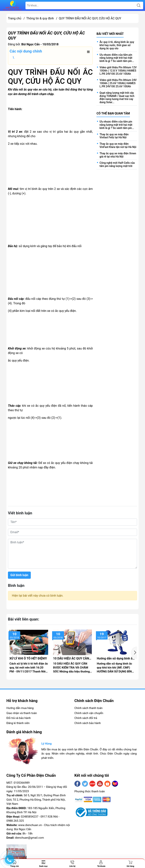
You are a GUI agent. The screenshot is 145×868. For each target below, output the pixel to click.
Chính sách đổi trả (86, 718)
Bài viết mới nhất (110, 34)
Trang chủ (15, 18)
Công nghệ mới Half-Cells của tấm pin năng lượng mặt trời (117, 164)
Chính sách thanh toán (88, 708)
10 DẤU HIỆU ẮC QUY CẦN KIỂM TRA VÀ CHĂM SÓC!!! (72, 658)
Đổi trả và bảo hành (19, 718)
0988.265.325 (15, 821)
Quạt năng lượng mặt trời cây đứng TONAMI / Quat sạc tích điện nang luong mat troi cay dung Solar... (117, 97)
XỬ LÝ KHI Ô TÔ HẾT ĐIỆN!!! (28, 658)
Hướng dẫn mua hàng (20, 708)
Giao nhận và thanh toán (22, 713)
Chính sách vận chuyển (89, 713)
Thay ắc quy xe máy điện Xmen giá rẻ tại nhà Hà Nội (118, 155)
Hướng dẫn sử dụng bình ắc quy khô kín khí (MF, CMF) (115, 658)
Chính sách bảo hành (88, 723)
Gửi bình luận (19, 575)
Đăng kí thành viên (18, 723)
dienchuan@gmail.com (29, 838)
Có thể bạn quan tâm (113, 113)
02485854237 (30, 817)
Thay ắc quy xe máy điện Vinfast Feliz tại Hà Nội (114, 136)
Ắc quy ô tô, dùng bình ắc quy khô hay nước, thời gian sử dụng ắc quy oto (117, 45)
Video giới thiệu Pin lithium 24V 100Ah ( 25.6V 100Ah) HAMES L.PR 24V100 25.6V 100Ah (118, 83)
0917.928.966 (49, 817)
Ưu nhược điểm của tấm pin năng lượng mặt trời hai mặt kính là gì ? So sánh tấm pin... (117, 58)
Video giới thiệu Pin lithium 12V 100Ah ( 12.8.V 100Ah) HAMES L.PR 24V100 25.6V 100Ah (118, 71)
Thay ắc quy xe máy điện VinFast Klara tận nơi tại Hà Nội (118, 145)
